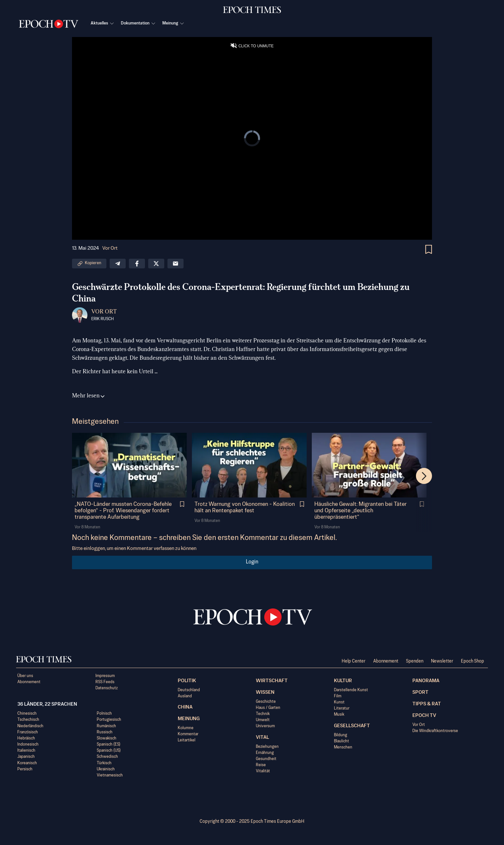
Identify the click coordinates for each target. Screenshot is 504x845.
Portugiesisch (109, 720)
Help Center (354, 661)
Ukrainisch (106, 769)
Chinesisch (27, 714)
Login (252, 562)
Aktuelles (103, 23)
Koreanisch (27, 763)
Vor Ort (110, 248)
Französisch (28, 732)
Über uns (25, 676)
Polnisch (104, 714)
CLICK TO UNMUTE (256, 46)
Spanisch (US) (109, 751)
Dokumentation (138, 23)
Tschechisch (28, 720)
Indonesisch (28, 745)
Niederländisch (30, 726)
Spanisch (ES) (108, 745)
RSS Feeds (105, 682)
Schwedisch (107, 757)
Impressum (105, 676)
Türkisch (104, 763)
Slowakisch (107, 738)
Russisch (105, 732)
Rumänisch (106, 726)
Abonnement (386, 661)
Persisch (25, 769)
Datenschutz (107, 688)
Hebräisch (26, 738)
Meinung (173, 23)
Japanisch (26, 757)
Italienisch (26, 751)
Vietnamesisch (110, 775)
